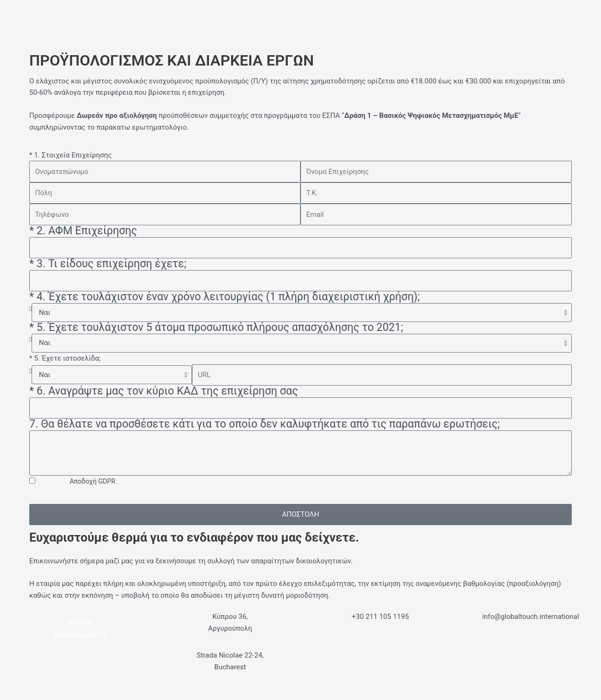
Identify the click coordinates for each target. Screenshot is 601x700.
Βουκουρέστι (80, 634)
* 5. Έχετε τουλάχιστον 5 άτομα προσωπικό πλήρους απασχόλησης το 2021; (216, 328)
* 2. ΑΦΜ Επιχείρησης (83, 231)
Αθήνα (80, 621)
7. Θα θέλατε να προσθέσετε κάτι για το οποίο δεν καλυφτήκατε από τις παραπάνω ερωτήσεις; (264, 424)
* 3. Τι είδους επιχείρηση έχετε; (108, 264)
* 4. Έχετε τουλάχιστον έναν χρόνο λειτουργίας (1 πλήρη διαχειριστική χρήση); (225, 297)
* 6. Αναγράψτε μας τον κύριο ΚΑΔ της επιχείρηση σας (164, 391)
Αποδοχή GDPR (93, 481)
